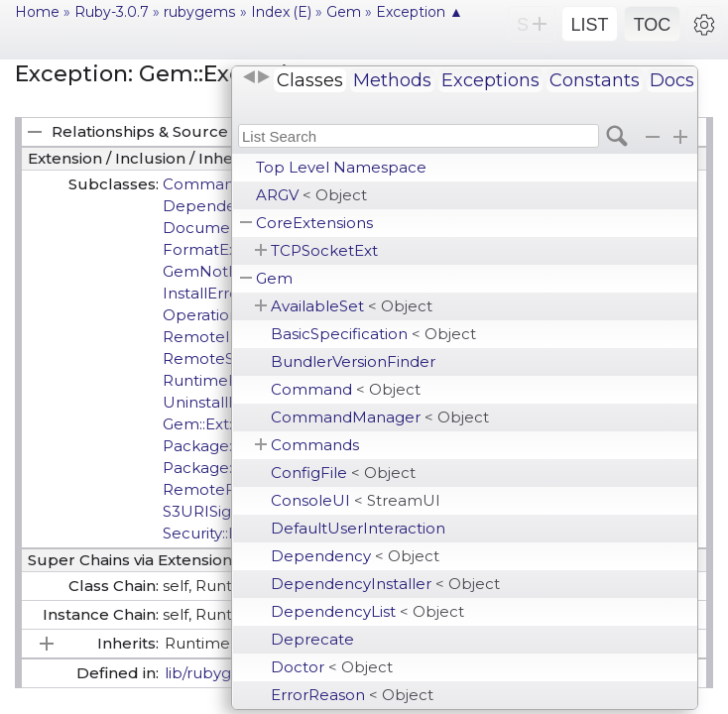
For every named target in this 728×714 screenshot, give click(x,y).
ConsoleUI (356, 500)
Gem (274, 278)
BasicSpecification (373, 334)
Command (346, 389)
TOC (653, 25)
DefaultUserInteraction (358, 528)
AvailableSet (352, 306)
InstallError (204, 293)
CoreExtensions (314, 223)
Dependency (355, 556)
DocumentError (223, 228)
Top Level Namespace (341, 167)
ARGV (311, 195)
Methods (392, 80)
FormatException (229, 249)
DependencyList (367, 611)
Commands (315, 445)
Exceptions (490, 80)
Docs (672, 80)
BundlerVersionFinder (353, 361)
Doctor (332, 667)
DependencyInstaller (385, 584)
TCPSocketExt (324, 250)
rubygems (200, 12)
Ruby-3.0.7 (112, 12)
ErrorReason (352, 695)
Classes (310, 80)
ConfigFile (343, 473)
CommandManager (380, 417)
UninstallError (214, 402)
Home (37, 12)
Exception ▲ (420, 12)
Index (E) (281, 12)
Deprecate (312, 639)
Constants (595, 80)
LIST (589, 25)
